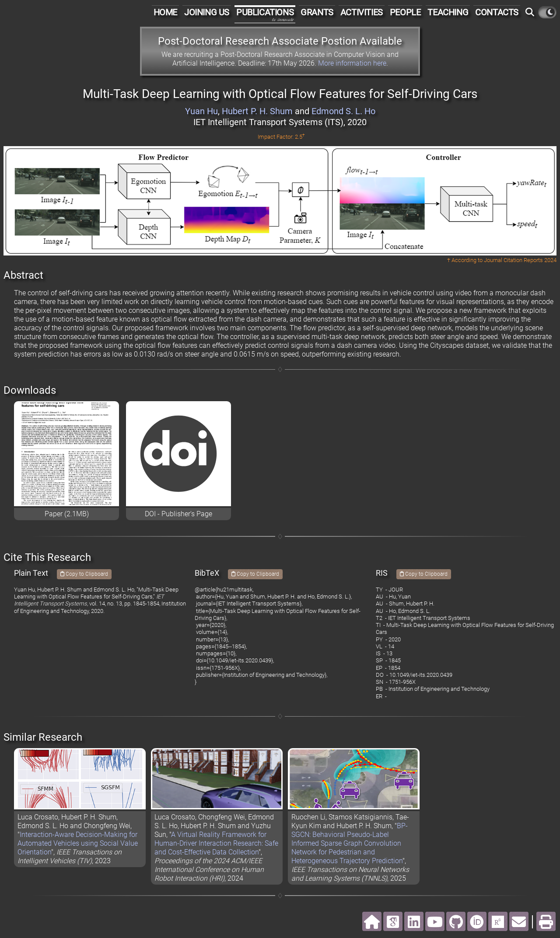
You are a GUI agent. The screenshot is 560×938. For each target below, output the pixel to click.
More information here (352, 63)
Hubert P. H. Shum (257, 111)
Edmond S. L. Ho (343, 111)
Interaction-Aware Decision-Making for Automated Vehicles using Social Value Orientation (78, 843)
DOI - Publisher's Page (178, 514)
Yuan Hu (201, 111)
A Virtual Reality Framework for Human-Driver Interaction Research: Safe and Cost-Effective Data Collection (216, 843)
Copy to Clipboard (84, 574)
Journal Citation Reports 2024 (520, 260)
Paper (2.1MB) (67, 514)
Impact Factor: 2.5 (281, 137)
